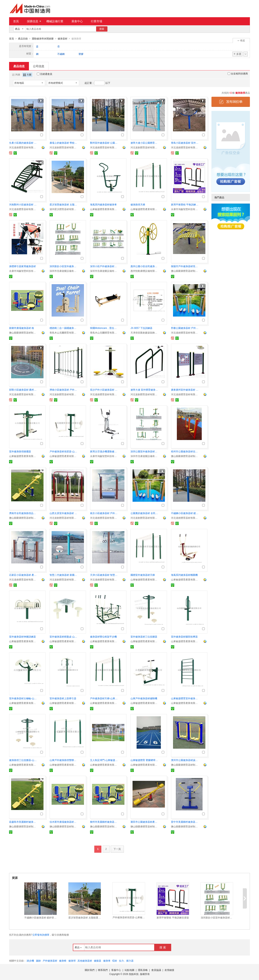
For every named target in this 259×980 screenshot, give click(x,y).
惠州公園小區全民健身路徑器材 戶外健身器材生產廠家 (145, 266)
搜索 (102, 29)
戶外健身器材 (50, 961)
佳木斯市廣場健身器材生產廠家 (64, 822)
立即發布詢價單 (41, 935)
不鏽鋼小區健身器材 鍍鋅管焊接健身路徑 (185, 513)
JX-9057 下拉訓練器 (141, 328)
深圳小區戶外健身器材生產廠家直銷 (104, 266)
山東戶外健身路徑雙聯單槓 (64, 760)
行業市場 (97, 21)
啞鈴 (115, 961)
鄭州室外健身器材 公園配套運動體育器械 (104, 143)
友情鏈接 (169, 970)
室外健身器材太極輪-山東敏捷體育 (23, 698)
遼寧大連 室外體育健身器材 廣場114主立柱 (145, 390)
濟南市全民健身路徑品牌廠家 (23, 513)
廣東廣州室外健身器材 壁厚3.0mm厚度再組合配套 (185, 390)
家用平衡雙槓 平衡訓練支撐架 (185, 204)
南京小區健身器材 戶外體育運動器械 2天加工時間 (104, 513)
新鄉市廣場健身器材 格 (22, 328)
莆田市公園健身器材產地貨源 (145, 822)
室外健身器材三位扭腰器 (144, 637)
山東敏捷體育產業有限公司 (104, 209)
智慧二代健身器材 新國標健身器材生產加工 (64, 575)
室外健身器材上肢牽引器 (63, 698)
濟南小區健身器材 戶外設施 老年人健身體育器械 (64, 390)
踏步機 (30, 961)
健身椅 (63, 961)
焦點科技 (134, 974)
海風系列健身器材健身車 (103, 204)
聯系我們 (103, 970)
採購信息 (34, 21)
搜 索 (163, 947)
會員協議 (156, 970)
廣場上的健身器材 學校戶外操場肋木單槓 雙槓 (64, 143)
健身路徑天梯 (138, 204)
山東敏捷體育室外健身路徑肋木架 (185, 698)
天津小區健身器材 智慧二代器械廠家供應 (104, 575)
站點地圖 (129, 970)
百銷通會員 (45, 74)
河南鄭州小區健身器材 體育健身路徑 (23, 204)
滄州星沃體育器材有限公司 (64, 209)
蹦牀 (38, 961)
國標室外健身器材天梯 (143, 575)
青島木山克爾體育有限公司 (64, 333)
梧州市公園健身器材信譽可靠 (185, 451)
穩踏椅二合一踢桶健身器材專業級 (64, 328)
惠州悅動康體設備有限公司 (145, 271)
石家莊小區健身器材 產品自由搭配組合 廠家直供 (23, 575)
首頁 (16, 21)
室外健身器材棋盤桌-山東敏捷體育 (64, 637)
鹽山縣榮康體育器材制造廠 (185, 271)
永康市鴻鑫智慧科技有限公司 (185, 209)
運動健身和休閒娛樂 (43, 39)
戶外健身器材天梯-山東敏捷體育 (104, 698)
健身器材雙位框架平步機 (103, 637)
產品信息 (19, 66)
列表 (16, 74)
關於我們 (90, 970)
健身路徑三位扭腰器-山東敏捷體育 (23, 760)
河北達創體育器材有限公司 (23, 147)
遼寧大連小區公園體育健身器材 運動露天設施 (145, 143)
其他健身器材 (85, 961)
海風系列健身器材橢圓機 (184, 575)
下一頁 (117, 849)
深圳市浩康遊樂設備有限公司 (64, 271)
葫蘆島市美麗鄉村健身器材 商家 (23, 822)
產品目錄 (23, 39)
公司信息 (39, 66)
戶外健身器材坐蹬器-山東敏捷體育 (64, 451)
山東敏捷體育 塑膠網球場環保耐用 (145, 760)
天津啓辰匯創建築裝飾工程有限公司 (145, 333)
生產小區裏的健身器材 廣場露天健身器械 (23, 143)
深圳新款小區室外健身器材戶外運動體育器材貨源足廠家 (64, 266)
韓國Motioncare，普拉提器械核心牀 (104, 328)
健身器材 (63, 39)
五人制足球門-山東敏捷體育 (104, 760)
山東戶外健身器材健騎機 (144, 698)
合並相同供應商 (238, 73)
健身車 (107, 961)
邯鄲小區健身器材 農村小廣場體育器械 (23, 390)
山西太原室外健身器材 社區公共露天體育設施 (64, 513)
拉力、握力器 (126, 961)
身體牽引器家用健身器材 (22, 266)
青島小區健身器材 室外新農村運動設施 (185, 143)
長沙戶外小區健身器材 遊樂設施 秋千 (104, 390)
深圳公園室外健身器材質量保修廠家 (145, 451)
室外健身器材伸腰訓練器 (22, 637)
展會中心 (77, 21)
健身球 (72, 961)
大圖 (27, 74)
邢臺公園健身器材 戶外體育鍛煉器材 (185, 328)
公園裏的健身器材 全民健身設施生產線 (145, 513)
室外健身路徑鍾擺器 (20, 451)
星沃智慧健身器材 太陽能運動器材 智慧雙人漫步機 (64, 204)
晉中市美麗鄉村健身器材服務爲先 (185, 822)
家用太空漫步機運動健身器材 (104, 451)
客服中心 (116, 970)
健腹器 (98, 961)
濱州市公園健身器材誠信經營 (185, 760)
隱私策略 (143, 970)
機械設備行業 (55, 21)
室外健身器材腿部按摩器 (184, 637)
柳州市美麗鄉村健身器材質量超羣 (104, 822)
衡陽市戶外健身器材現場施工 (185, 266)
